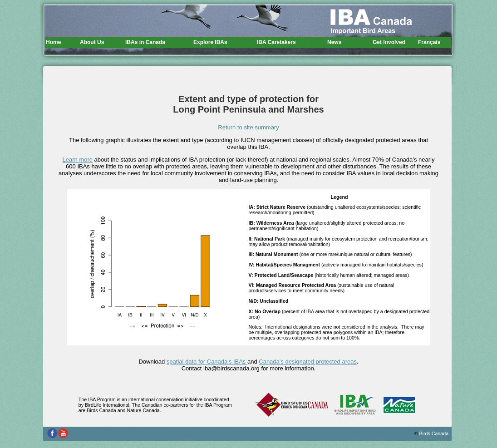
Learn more (78, 160)
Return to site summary (248, 127)
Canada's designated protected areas (308, 362)
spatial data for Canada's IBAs (207, 362)
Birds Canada (434, 433)
